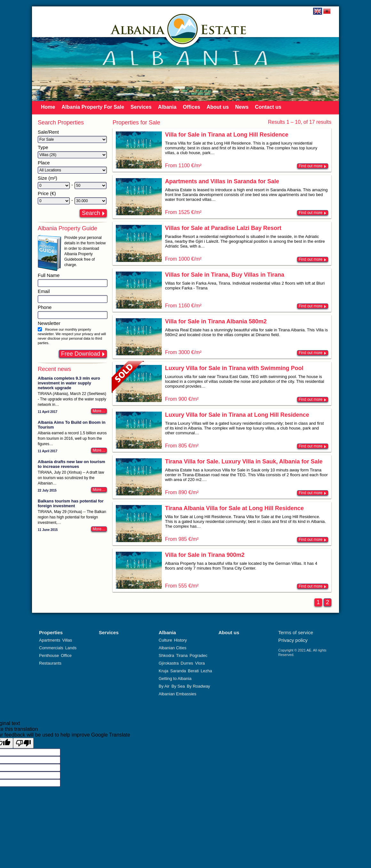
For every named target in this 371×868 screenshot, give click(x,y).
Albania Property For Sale (93, 107)
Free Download (81, 354)
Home (48, 107)
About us (218, 107)
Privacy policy (293, 640)
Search (91, 213)
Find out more (311, 166)
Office (66, 655)
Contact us (268, 107)
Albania (167, 107)
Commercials (51, 648)
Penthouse (49, 655)
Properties (51, 632)
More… (99, 411)
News (242, 107)
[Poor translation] (23, 743)
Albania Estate (183, 29)
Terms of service (296, 632)
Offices (192, 107)
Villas (67, 640)
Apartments (50, 640)
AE (309, 650)
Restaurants (50, 663)
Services (141, 107)
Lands (71, 648)
